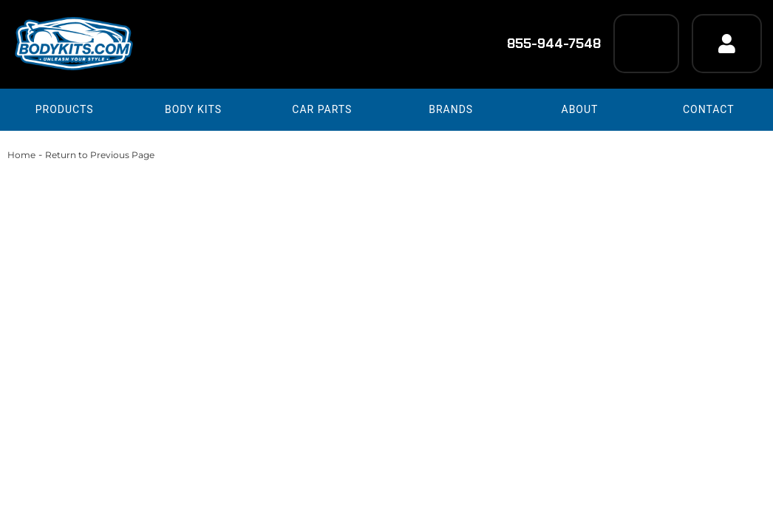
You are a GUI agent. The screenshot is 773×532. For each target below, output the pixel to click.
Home (21, 155)
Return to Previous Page (100, 155)
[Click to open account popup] (727, 44)
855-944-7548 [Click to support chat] (544, 44)
